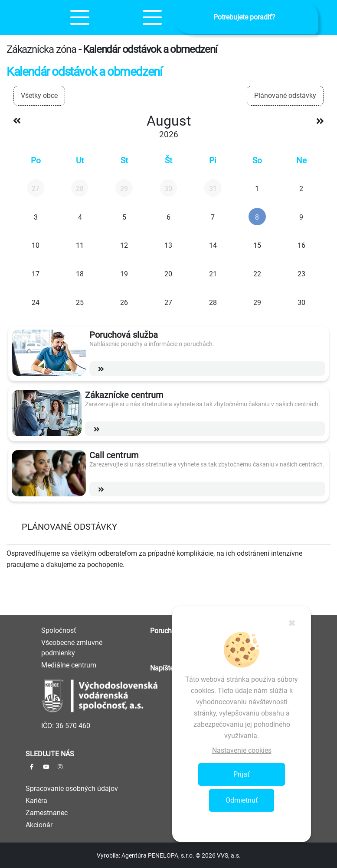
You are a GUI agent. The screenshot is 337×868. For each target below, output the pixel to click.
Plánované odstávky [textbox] (285, 96)
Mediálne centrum (69, 665)
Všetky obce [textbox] (39, 96)
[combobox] (39, 96)
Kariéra (36, 801)
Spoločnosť (59, 630)
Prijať (242, 774)
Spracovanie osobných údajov (72, 789)
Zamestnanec (47, 813)
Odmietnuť (242, 800)
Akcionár (39, 825)
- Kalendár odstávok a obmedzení (148, 49)
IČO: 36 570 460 (66, 726)
